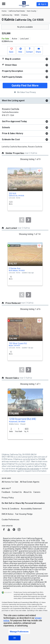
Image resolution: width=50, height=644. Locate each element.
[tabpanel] (25, 59)
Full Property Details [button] (12, 77)
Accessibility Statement (31, 509)
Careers (37, 492)
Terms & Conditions (10, 509)
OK (15, 638)
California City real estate (28, 469)
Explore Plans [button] (41, 598)
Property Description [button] (12, 71)
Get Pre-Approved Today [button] (14, 121)
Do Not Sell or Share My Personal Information (23, 503)
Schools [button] (6, 127)
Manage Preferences (19, 632)
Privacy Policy (8, 498)
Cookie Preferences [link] (10, 520)
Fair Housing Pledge (24, 514)
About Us (28, 492)
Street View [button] (9, 65)
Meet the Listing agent (13, 101)
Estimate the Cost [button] (11, 139)
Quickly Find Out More (25, 86)
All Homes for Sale (10, 482)
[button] (42, 4)
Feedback (6, 492)
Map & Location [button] (11, 59)
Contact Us (17, 492)
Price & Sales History (13, 133)
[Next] (28, 220)
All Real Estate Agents (30, 482)
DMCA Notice (8, 514)
